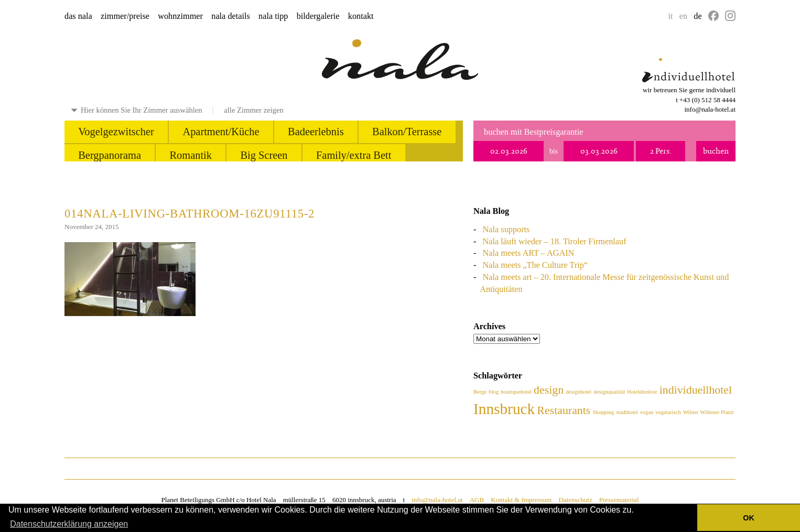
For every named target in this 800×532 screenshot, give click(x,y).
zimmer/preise (125, 16)
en (683, 16)
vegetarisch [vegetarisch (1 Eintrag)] (668, 412)
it (671, 16)
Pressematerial (619, 500)
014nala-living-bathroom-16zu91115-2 (190, 214)
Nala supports (506, 230)
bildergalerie (318, 16)
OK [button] (749, 518)
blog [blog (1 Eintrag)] (494, 392)
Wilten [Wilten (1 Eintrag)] (691, 412)
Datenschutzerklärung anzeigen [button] (69, 524)
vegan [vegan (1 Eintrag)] (647, 412)
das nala (78, 16)
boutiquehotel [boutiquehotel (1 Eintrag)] (516, 392)
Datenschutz (575, 500)
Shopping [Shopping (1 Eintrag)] (603, 412)
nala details (231, 16)
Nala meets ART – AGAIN (529, 253)
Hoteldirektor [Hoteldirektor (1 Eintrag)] (642, 392)
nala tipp (273, 16)
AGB (477, 500)
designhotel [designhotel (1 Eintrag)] (579, 392)
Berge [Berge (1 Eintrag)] (480, 392)
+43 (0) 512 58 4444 (707, 100)
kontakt (361, 16)
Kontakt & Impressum (521, 500)
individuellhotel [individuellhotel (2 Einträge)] (696, 390)
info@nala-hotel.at (710, 109)
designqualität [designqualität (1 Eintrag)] (609, 392)
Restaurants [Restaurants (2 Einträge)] (564, 410)
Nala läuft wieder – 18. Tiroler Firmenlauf (555, 242)
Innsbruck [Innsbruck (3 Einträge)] (504, 409)
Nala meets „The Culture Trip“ (535, 265)
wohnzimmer (180, 16)
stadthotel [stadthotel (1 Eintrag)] (627, 412)
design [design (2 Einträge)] (549, 390)
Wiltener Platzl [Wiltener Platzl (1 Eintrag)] (717, 412)
